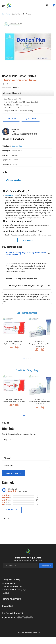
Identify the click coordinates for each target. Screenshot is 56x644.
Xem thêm (27, 240)
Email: (4, 587)
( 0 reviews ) (16, 88)
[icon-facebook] (4, 84)
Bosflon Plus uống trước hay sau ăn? (21, 279)
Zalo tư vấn (11, 119)
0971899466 (11, 583)
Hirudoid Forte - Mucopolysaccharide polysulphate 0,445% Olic (40, 344)
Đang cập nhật (17, 146)
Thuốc (8, 14)
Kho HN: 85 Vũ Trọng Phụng (18, 590)
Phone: (5, 583)
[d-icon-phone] (48, 6)
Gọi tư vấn (32, 119)
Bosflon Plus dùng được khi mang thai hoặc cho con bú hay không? (26, 253)
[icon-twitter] (8, 84)
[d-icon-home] (3, 14)
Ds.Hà (13, 132)
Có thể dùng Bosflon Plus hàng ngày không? (24, 285)
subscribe (46, 566)
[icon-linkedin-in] (12, 84)
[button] (24, 358)
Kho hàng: (6, 590)
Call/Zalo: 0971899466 (9, 618)
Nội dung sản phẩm (14, 180)
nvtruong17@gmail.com (14, 587)
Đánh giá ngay (12, 510)
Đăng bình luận (12, 473)
